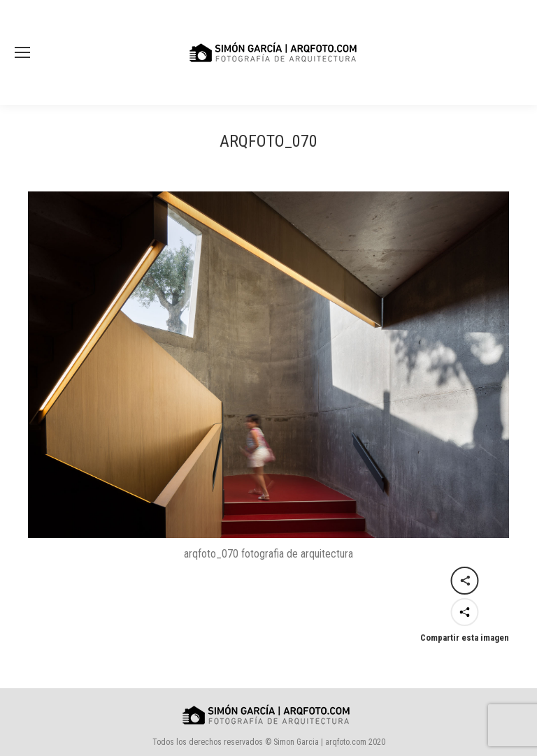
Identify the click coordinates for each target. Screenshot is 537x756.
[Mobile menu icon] (22, 52)
